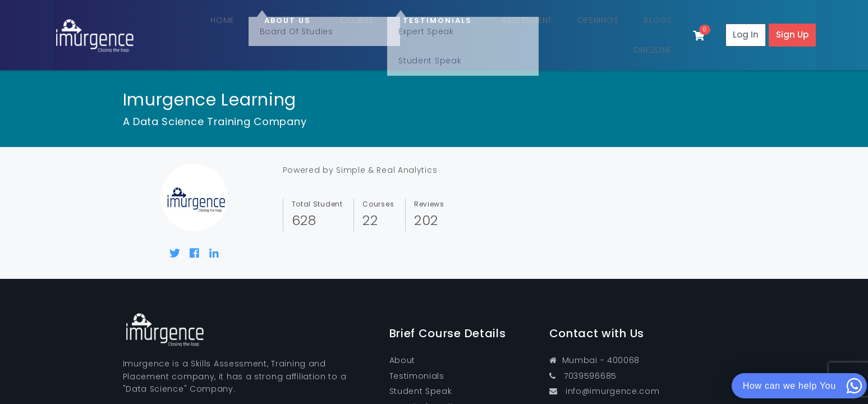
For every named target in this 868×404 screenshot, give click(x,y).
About (403, 341)
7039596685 (583, 356)
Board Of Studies (426, 387)
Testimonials (417, 356)
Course (328, 27)
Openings (548, 27)
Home (215, 27)
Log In (746, 25)
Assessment (481, 27)
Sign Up (792, 25)
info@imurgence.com (605, 371)
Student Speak (421, 371)
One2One (649, 27)
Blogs (600, 27)
